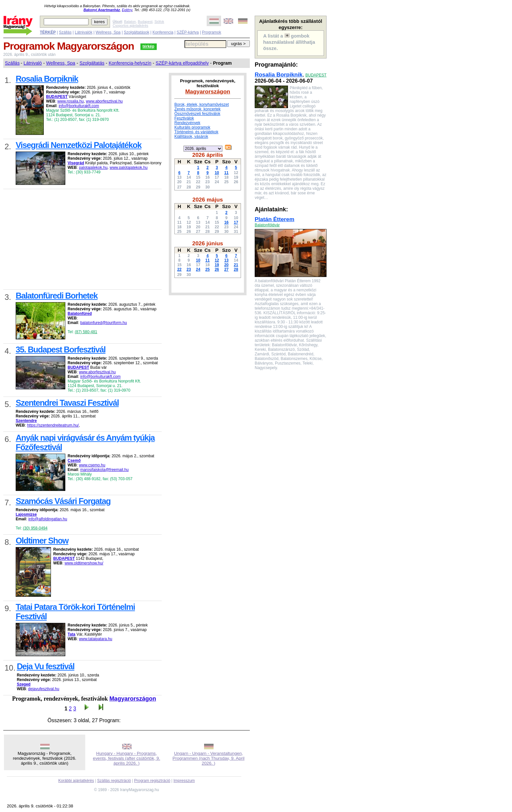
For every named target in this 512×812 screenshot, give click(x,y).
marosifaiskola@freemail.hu (104, 470)
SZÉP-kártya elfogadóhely (182, 63)
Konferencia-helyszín (130, 63)
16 (226, 222)
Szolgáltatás (92, 63)
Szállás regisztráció (114, 781)
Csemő (74, 461)
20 (226, 265)
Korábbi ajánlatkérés (76, 781)
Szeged (24, 684)
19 (217, 265)
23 (189, 269)
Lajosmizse (26, 514)
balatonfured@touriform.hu (104, 323)
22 (179, 269)
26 (217, 269)
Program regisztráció (152, 781)
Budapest (145, 22)
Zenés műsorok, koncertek (197, 109)
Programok (212, 32)
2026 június (208, 243)
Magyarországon (133, 699)
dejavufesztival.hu (44, 689)
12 (217, 260)
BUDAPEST (316, 75)
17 (236, 222)
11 (226, 173)
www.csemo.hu (92, 465)
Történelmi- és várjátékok (196, 132)
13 (226, 260)
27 (226, 269)
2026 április (208, 155)
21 (236, 265)
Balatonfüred (80, 314)
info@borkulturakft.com (79, 106)
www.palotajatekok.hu (129, 168)
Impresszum (184, 781)
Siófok (159, 22)
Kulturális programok (192, 127)
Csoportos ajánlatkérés (130, 25)
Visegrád (76, 163)
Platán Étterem (274, 219)
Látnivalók (84, 32)
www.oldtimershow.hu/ (84, 563)
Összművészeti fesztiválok (197, 114)
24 (198, 269)
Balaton (130, 22)
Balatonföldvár (267, 225)
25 (208, 269)
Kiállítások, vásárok (191, 137)
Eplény (127, 10)
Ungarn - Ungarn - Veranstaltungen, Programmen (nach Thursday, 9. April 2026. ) (208, 758)
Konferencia (163, 32)
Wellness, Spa (108, 32)
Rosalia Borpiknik (279, 74)
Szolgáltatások (136, 32)
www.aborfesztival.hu (104, 101)
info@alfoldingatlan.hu (48, 519)
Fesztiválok (184, 118)
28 (236, 269)
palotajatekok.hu (93, 168)
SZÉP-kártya (188, 32)
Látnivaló (33, 63)
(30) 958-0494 (35, 528)
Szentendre (26, 421)
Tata (72, 634)
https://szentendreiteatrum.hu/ (53, 425)
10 (217, 173)
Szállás (65, 32)
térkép (149, 46)
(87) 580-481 (86, 332)
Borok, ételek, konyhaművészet (202, 105)
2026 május (208, 200)
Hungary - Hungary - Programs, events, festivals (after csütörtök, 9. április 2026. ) (127, 758)
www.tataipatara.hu (96, 639)
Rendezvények (187, 123)
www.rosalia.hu (71, 101)
